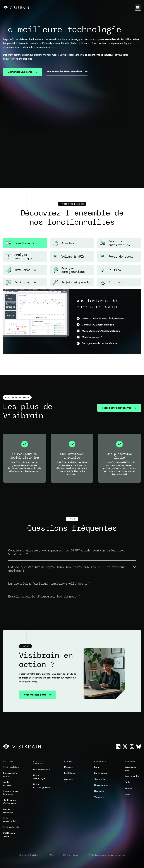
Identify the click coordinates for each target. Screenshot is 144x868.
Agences (68, 779)
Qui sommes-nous (131, 768)
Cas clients (100, 779)
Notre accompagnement (42, 786)
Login (127, 794)
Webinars (99, 797)
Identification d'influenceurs (10, 801)
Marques (68, 767)
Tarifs (127, 782)
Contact (129, 788)
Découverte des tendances (11, 792)
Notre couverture (42, 769)
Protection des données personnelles (107, 855)
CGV (52, 855)
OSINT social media (9, 834)
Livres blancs (101, 773)
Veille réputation (11, 767)
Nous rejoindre (132, 776)
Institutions (70, 773)
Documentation (102, 785)
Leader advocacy (8, 784)
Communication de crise (11, 775)
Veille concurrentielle (10, 820)
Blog (97, 767)
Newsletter (100, 791)
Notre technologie (39, 777)
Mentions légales (71, 855)
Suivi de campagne (8, 810)
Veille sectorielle (11, 827)
